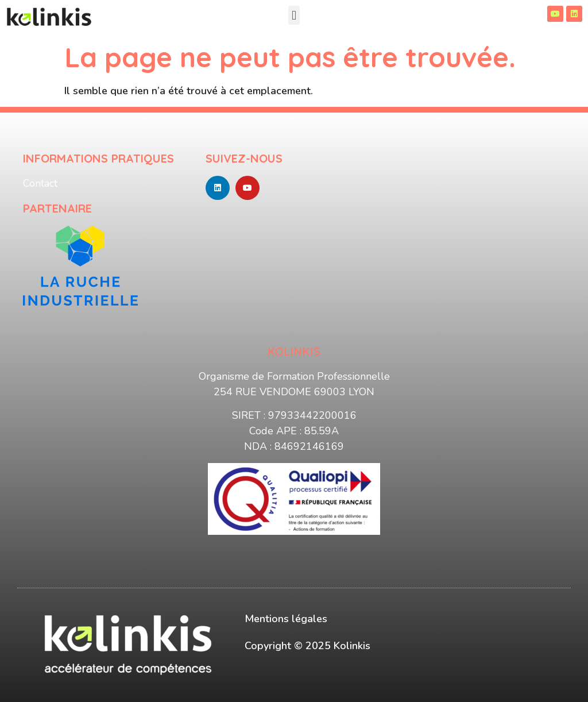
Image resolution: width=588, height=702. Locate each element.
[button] (294, 15)
